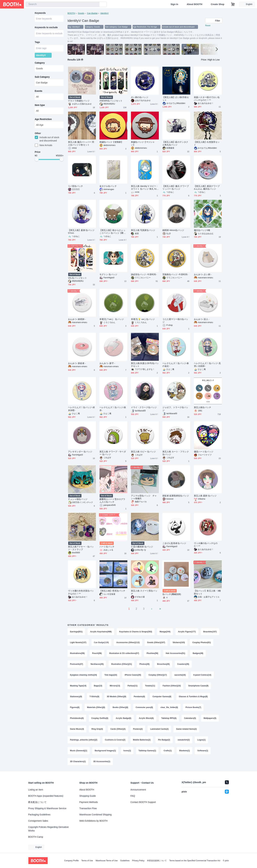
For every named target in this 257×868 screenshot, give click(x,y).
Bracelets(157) (210, 632)
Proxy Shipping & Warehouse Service (47, 808)
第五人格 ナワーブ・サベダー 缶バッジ (113, 453)
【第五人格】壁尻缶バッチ (112, 591)
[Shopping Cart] (233, 4)
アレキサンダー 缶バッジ (80, 452)
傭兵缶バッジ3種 (202, 230)
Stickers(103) (179, 642)
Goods (81, 13)
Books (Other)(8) (120, 707)
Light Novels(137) (78, 642)
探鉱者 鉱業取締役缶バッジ (176, 496)
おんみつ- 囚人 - (202, 319)
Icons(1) (127, 751)
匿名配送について (37, 802)
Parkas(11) (133, 686)
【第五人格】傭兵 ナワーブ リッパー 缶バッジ (176, 187)
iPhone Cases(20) (133, 675)
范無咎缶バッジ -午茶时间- (175, 274)
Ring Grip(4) (97, 729)
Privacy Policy (138, 861)
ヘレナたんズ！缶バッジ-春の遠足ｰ (176, 365)
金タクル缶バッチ (108, 186)
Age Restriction (43, 119)
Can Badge (92, 13)
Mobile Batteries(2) (142, 740)
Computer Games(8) (162, 697)
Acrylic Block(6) (146, 718)
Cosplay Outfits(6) (100, 718)
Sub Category (42, 77)
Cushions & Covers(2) (115, 740)
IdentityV (104, 13)
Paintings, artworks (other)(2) (84, 740)
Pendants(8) (139, 697)
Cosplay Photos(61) (202, 642)
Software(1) (203, 751)
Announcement (138, 790)
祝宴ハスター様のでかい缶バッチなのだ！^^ (207, 99)
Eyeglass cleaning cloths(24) (83, 675)
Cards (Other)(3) (118, 729)
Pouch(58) (97, 653)
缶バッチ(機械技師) (172, 594)
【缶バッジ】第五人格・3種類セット (207, 592)
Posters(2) (138, 729)
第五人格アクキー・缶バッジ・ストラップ (81, 548)
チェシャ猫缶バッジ (78, 499)
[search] (96, 4)
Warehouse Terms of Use (107, 861)
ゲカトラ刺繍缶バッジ (79, 101)
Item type (40, 105)
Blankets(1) (185, 751)
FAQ (133, 796)
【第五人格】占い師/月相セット (176, 99)
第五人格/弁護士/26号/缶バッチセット (145, 365)
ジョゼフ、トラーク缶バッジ (175, 409)
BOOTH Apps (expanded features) (46, 796)
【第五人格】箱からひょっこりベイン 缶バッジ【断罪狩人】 (113, 232)
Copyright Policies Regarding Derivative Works (48, 829)
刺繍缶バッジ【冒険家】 (111, 142)
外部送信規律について (157, 861)
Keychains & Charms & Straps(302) (136, 632)
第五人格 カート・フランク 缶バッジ (176, 453)
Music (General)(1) (79, 751)
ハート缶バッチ (107, 547)
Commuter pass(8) (144, 707)
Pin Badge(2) (164, 740)
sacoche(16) (180, 675)
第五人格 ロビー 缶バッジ (143, 452)
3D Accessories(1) (102, 761)
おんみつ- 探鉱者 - (77, 363)
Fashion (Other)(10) (172, 686)
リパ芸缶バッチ (76, 186)
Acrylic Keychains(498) (101, 632)
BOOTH (71, 13)
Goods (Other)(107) (156, 642)
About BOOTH (194, 4)
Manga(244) (165, 632)
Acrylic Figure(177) (187, 632)
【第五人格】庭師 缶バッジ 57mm (81, 232)
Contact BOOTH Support (143, 802)
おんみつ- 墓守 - (107, 363)
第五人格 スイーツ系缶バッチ (144, 592)
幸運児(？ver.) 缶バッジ (112, 319)
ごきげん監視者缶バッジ (174, 543)
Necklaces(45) (97, 664)
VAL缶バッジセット (77, 278)
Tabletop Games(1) (147, 751)
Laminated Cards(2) (159, 729)
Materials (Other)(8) (96, 707)
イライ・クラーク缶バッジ (144, 407)
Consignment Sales (38, 821)
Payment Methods (89, 802)
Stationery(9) (76, 697)
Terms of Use (87, 861)
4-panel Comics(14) (202, 675)
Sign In (174, 4)
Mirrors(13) (115, 686)
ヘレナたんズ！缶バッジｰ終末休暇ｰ (81, 409)
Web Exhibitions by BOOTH (93, 821)
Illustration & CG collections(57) (124, 653)
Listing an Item (36, 790)
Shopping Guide (88, 796)
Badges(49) (198, 653)
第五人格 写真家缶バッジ (143, 230)
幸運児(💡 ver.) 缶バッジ (143, 319)
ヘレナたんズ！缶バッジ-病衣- (113, 409)
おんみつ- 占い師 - (203, 274)
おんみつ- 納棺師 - (77, 319)
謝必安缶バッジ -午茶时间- (144, 274)
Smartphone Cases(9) (198, 686)
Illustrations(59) (77, 653)
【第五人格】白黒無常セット (207, 143)
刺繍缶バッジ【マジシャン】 (143, 143)
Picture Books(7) (193, 707)
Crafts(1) (168, 751)
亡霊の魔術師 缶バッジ (142, 547)
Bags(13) (98, 686)
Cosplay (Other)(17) (158, 675)
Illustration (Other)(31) (121, 664)
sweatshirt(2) (184, 740)
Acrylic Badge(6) (124, 718)
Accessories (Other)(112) (128, 642)
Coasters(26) (183, 664)
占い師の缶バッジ (140, 97)
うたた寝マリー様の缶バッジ (175, 321)
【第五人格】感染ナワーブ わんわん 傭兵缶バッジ (207, 187)
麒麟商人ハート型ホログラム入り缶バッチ (112, 501)
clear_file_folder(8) (169, 707)
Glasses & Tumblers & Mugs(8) (193, 697)
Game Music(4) (77, 729)
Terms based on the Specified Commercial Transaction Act (195, 861)
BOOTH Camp (36, 837)
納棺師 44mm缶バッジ (173, 230)
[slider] (37, 159)
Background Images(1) (105, 751)
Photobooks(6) (77, 718)
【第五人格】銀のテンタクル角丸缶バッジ (175, 143)
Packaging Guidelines (39, 815)
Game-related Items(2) (186, 729)
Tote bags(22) (111, 675)
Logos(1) (202, 740)
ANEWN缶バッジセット (111, 101)
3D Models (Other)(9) (117, 697)
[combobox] (62, 4)
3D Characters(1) (78, 761)
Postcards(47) (76, 664)
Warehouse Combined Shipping (95, 815)
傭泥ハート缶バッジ (204, 452)
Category (40, 63)
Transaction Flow (88, 808)
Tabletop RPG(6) (169, 718)
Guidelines (125, 861)
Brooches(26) (163, 664)
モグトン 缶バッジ (108, 274)
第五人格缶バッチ (203, 407)
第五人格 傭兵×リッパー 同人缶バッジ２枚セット (81, 143)
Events (39, 91)
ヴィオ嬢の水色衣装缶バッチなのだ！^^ (81, 592)
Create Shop (217, 4)
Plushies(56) (152, 653)
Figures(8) (75, 707)
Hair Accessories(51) (175, 653)
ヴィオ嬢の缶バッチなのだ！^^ (206, 545)
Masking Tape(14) (78, 686)
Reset (208, 26)
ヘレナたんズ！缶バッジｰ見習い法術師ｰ (207, 365)
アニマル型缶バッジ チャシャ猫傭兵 (144, 497)
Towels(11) (150, 686)
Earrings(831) (76, 632)
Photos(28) (144, 664)
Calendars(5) (190, 718)
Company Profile (71, 861)
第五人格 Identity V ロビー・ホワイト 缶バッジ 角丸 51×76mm (145, 188)
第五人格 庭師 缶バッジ (205, 496)
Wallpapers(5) (210, 718)
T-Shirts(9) (94, 697)
